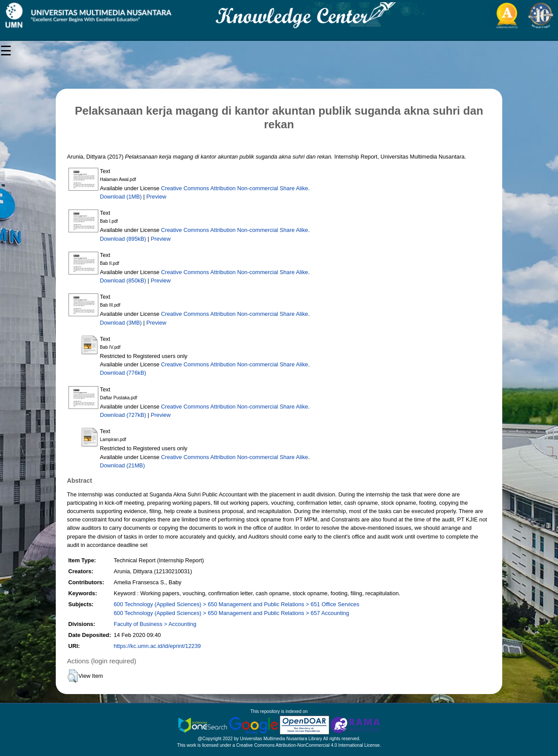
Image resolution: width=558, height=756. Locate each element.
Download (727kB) (123, 415)
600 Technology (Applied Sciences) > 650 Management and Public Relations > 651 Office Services (236, 604)
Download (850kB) (123, 280)
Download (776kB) (123, 373)
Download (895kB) (123, 239)
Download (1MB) (121, 197)
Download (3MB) (121, 323)
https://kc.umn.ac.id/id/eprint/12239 (157, 646)
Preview (156, 197)
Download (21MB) (122, 465)
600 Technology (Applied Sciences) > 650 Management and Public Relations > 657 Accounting (231, 613)
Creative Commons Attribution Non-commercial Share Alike (235, 188)
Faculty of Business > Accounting (155, 624)
